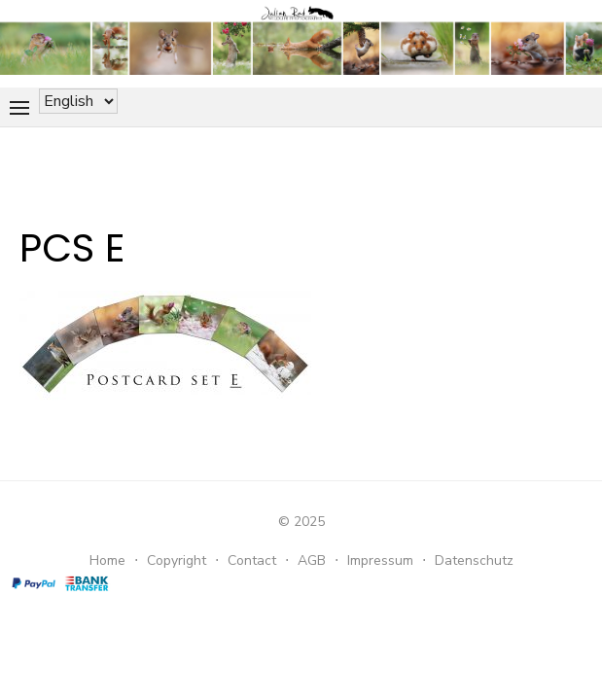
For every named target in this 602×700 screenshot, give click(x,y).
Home (107, 560)
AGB (312, 560)
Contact (252, 560)
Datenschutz (474, 560)
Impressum (380, 560)
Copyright (177, 560)
